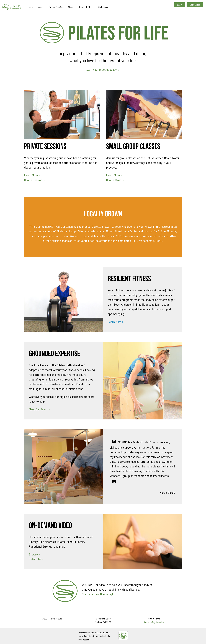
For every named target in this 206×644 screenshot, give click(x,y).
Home (31, 7)
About (41, 7)
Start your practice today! (102, 69)
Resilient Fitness (87, 7)
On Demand (103, 7)
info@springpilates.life (154, 622)
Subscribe (35, 559)
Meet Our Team (38, 409)
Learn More (31, 175)
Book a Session (33, 180)
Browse (33, 554)
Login (180, 5)
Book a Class (114, 180)
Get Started (195, 5)
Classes (72, 7)
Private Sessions (56, 7)
